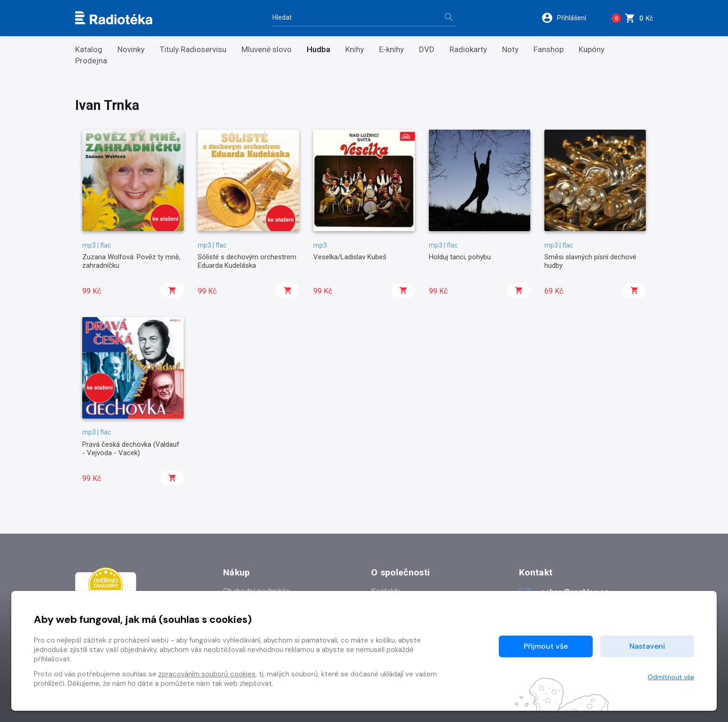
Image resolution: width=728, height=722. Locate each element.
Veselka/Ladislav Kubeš (350, 257)
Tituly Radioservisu (193, 50)
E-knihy (391, 50)
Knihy (355, 50)
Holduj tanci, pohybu (460, 257)
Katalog (89, 50)
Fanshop (549, 50)
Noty (510, 50)
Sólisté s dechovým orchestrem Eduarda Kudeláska (247, 261)
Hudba (318, 50)
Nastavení (647, 646)
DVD (427, 50)
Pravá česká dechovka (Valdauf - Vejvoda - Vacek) (131, 449)
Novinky (131, 50)
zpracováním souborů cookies (207, 674)
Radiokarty (468, 50)
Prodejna (91, 61)
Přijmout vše (546, 646)
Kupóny (592, 50)
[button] (570, 18)
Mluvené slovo (267, 50)
